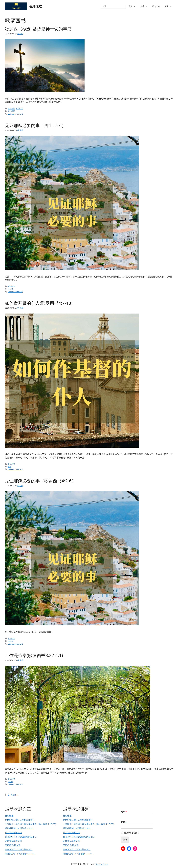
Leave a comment (15, 114)
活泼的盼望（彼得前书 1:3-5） (19, 828)
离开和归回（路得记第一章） (19, 849)
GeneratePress (102, 864)
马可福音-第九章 (13, 845)
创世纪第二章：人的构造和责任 (20, 820)
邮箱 (124, 822)
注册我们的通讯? (132, 833)
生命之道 (36, 6)
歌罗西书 (19, 109)
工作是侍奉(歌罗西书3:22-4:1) (34, 655)
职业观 (10, 782)
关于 (169, 6)
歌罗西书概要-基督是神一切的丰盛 (38, 29)
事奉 (10, 467)
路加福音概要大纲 (13, 841)
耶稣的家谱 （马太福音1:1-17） (20, 854)
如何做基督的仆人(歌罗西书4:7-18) (39, 303)
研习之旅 (156, 6)
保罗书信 (11, 109)
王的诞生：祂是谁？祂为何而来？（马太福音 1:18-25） (31, 824)
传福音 (10, 289)
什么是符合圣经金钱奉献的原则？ (21, 837)
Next (15, 795)
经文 (133, 6)
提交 (125, 840)
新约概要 (11, 111)
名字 (124, 812)
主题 (145, 6)
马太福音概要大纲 (13, 833)
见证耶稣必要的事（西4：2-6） (35, 125)
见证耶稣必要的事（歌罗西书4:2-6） (40, 481)
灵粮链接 (9, 816)
